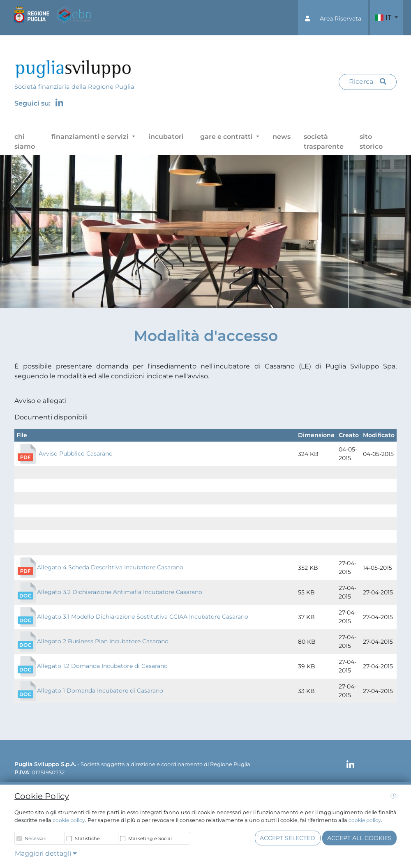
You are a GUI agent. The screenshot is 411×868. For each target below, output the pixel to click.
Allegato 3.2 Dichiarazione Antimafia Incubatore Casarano (120, 592)
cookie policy (69, 820)
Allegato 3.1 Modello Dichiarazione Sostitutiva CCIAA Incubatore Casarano (132, 617)
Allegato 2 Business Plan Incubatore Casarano (103, 641)
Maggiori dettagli (46, 853)
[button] (333, 18)
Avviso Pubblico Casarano (76, 454)
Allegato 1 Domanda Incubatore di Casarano (100, 691)
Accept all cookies (359, 838)
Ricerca (368, 82)
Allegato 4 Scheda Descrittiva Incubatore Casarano (110, 567)
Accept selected (287, 838)
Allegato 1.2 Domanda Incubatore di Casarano (102, 666)
